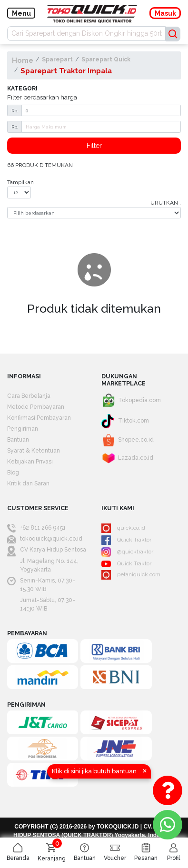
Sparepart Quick (106, 59)
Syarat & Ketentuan (34, 451)
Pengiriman (23, 429)
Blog (13, 473)
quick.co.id (123, 528)
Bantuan (18, 440)
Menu (21, 13)
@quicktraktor (127, 552)
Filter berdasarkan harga (42, 97)
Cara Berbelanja (29, 396)
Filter (94, 146)
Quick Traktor (126, 540)
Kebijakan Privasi (30, 462)
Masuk (165, 13)
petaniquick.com (131, 575)
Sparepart (57, 59)
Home (23, 60)
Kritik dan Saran (28, 483)
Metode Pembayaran (36, 407)
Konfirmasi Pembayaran (39, 418)
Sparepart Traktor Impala (66, 71)
